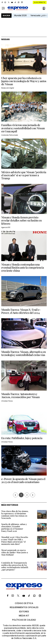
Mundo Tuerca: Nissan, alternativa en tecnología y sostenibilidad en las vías (23, 353)
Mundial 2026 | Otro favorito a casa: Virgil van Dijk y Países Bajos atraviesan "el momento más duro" (15, 541)
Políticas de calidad (24, 620)
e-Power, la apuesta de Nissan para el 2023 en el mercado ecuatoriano (23, 480)
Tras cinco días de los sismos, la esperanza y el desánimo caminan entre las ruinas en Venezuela (15, 515)
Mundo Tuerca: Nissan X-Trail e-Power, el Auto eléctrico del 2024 (21, 311)
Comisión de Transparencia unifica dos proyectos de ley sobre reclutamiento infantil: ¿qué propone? (15, 566)
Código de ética (24, 603)
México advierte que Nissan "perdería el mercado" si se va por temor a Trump (24, 175)
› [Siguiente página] (33, 495)
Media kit (24, 616)
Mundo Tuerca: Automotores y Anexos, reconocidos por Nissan (20, 395)
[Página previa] (15, 495)
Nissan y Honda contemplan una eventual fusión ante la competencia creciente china (23, 267)
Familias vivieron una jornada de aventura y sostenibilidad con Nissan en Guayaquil (23, 128)
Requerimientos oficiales (24, 607)
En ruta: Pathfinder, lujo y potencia (22, 438)
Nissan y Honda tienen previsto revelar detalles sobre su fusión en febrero (21, 220)
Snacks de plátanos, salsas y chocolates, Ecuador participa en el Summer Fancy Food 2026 (14, 528)
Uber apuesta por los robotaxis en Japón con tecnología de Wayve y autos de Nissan (24, 81)
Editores (24, 612)
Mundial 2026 (20, 15)
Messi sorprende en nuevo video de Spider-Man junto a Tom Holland (15, 552)
